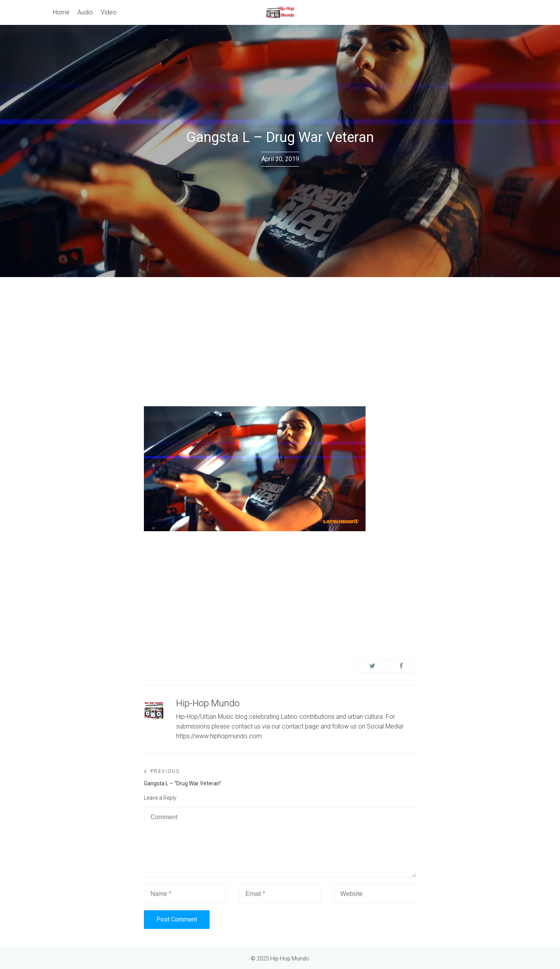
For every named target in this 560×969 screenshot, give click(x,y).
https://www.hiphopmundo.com (219, 736)
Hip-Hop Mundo (208, 703)
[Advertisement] (280, 335)
